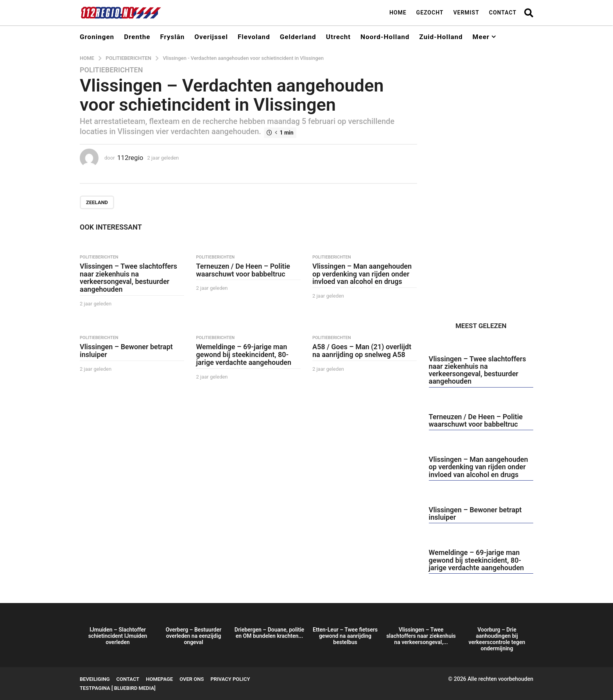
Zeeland (97, 202)
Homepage (159, 679)
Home (398, 13)
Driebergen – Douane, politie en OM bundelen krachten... (269, 633)
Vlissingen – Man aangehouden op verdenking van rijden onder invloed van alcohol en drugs (362, 274)
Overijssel (211, 37)
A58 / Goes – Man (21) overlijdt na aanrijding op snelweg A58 (362, 351)
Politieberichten (111, 70)
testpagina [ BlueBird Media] (118, 688)
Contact (503, 13)
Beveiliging (95, 679)
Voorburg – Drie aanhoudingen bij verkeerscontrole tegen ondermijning (497, 639)
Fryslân (172, 37)
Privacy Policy (230, 679)
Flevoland (254, 37)
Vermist (466, 13)
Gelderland (298, 37)
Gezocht (430, 13)
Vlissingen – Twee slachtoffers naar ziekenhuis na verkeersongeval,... (421, 636)
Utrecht (338, 37)
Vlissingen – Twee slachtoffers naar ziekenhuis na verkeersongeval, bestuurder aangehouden (128, 278)
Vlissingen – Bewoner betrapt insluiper (126, 351)
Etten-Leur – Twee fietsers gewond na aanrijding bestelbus (345, 636)
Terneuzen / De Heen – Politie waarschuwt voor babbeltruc (243, 270)
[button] (529, 13)
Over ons (192, 679)
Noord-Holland (385, 37)
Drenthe (137, 37)
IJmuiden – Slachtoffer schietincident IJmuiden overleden (118, 636)
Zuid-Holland (441, 37)
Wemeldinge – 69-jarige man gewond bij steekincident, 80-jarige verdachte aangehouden (244, 354)
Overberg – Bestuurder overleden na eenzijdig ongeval (194, 636)
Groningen (97, 37)
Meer (481, 37)
